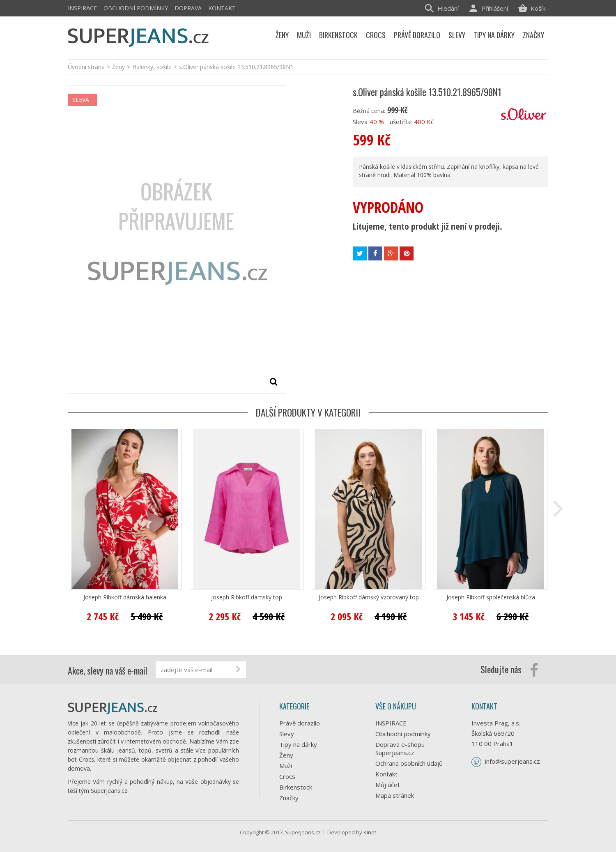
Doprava (188, 8)
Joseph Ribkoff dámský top (247, 597)
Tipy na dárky (298, 744)
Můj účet (388, 785)
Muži (286, 766)
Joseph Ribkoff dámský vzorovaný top (369, 597)
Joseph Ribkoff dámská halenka (125, 597)
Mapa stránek (395, 795)
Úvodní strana (86, 67)
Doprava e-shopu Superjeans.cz (400, 748)
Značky (289, 798)
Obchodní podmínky (136, 8)
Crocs (287, 776)
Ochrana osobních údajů (409, 763)
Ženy (286, 755)
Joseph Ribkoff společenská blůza (491, 597)
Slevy (287, 734)
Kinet (370, 832)
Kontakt (222, 8)
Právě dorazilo (300, 723)
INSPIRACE (82, 8)
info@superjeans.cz (513, 761)
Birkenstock (296, 787)
